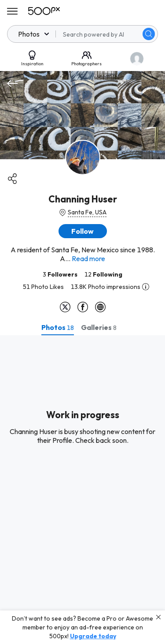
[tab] (58, 327)
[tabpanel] (82, 490)
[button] (83, 231)
